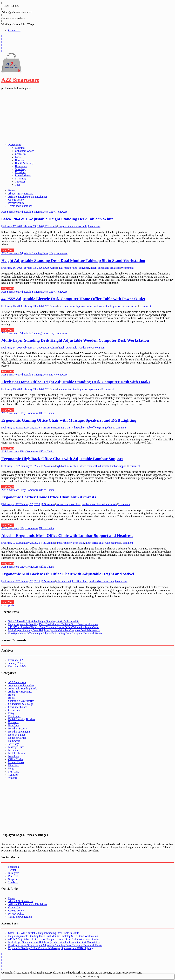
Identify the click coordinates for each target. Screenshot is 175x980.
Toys (18, 185)
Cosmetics (21, 154)
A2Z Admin (50, 226)
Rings (11, 768)
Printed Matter (23, 175)
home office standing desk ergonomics (79, 389)
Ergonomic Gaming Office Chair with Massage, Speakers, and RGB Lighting (69, 420)
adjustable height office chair (72, 581)
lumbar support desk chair (70, 543)
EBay (52, 212)
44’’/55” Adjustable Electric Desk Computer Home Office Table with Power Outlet (73, 299)
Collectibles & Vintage (21, 704)
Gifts (18, 157)
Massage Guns (16, 747)
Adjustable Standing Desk (34, 212)
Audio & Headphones (20, 692)
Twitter (12, 870)
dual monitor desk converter (74, 268)
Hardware (20, 160)
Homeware (21, 166)
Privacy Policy (16, 203)
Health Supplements (19, 732)
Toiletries (20, 182)
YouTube (13, 882)
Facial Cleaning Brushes (22, 719)
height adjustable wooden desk (75, 348)
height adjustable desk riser (105, 268)
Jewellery (20, 169)
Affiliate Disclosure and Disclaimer (28, 197)
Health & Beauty (24, 163)
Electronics (14, 716)
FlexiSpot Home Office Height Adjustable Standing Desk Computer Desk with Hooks (76, 382)
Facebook (14, 867)
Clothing (20, 148)
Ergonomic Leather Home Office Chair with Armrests (49, 497)
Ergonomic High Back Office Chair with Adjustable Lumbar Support (62, 459)
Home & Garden (17, 738)
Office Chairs (46, 413)
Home (12, 190)
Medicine (13, 750)
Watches (13, 778)
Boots (11, 698)
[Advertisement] (87, 117)
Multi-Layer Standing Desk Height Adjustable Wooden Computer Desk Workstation (75, 340)
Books (12, 695)
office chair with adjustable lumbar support (103, 466)
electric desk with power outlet (75, 306)
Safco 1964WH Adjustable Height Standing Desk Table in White (57, 219)
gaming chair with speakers (71, 428)
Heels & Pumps (17, 735)
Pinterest (13, 876)
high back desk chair (67, 466)
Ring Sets (14, 765)
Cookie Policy (16, 200)
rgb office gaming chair (100, 428)
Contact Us (14, 30)
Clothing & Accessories (21, 701)
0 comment (94, 226)
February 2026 (16, 660)
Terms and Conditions (20, 206)
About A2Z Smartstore (21, 194)
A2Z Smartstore (20, 80)
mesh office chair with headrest (103, 543)
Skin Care (14, 772)
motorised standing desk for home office (116, 306)
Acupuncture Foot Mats (21, 685)
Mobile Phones (16, 753)
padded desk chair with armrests (99, 504)
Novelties (20, 172)
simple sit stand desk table (73, 226)
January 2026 (16, 663)
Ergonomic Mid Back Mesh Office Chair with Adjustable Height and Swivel (68, 574)
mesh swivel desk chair (101, 581)
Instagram (14, 873)
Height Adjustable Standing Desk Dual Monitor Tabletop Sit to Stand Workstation (73, 260)
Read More (8, 250)
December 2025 (17, 666)
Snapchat (13, 879)
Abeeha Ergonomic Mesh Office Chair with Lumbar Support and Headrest (67, 535)
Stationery (21, 179)
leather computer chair (68, 504)
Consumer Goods (25, 151)
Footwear (13, 722)
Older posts (8, 605)
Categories (15, 145)
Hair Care (14, 725)
